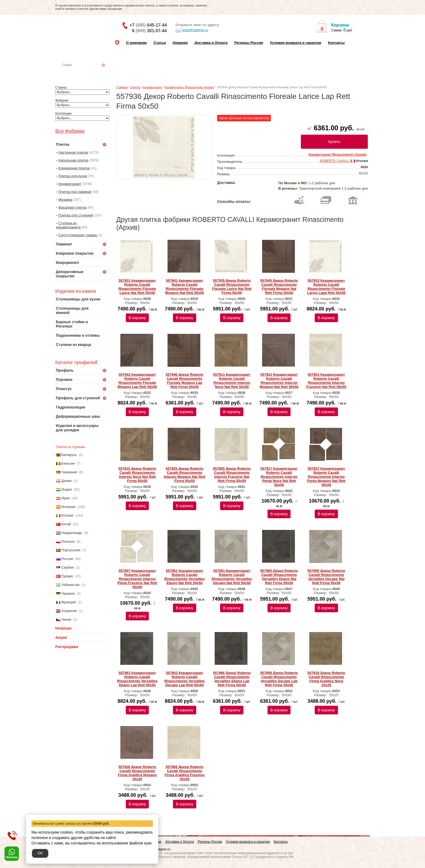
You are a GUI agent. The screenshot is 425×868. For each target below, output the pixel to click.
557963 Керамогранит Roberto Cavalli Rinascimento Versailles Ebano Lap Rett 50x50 (137, 679)
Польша (68, 541)
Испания (68, 507)
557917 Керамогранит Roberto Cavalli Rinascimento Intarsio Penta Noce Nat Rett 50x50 (279, 477)
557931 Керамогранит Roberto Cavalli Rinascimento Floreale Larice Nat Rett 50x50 (137, 287)
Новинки (180, 43)
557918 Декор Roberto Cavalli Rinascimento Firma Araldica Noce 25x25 (326, 679)
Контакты (336, 43)
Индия (66, 489)
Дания (66, 481)
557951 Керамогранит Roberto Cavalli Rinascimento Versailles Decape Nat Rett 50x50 (232, 577)
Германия (69, 472)
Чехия (66, 619)
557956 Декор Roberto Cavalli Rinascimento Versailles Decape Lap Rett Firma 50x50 (279, 679)
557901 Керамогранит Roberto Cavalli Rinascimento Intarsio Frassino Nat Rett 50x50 (326, 381)
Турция (67, 576)
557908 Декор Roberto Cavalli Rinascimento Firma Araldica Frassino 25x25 (185, 773)
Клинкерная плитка (74, 168)
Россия (67, 559)
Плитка (135, 87)
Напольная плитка (73, 160)
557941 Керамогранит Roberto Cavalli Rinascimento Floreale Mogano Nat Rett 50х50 (184, 287)
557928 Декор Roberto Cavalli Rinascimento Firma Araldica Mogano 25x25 (137, 773)
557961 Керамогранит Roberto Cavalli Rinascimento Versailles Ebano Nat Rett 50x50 (184, 577)
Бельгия (68, 463)
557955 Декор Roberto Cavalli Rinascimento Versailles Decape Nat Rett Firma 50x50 (326, 577)
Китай (66, 524)
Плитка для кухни (73, 176)
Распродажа (67, 647)
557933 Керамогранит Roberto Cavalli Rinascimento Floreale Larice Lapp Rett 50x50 (326, 287)
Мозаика (65, 200)
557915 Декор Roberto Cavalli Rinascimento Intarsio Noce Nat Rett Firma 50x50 (137, 475)
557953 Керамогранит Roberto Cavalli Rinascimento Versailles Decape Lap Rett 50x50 (184, 679)
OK (40, 853)
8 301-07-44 (149, 31)
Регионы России (249, 43)
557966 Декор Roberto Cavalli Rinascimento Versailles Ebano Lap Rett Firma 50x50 (232, 679)
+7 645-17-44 (148, 25)
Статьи (160, 43)
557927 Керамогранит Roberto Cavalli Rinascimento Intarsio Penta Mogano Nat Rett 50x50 (326, 477)
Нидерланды (72, 533)
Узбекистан (70, 585)
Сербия (67, 567)
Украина (68, 593)
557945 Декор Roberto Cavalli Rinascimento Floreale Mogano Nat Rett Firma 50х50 (279, 287)
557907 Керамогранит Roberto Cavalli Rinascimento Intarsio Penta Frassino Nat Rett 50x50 (137, 579)
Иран (65, 498)
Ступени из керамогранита (68, 225)
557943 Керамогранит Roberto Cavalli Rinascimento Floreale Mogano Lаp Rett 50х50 (137, 381)
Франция (68, 602)
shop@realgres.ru (192, 30)
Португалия (71, 550)
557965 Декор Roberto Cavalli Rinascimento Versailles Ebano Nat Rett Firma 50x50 (279, 577)
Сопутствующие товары (78, 235)
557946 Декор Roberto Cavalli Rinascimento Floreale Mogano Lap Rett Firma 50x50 (184, 381)
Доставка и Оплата (211, 43)
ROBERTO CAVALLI (335, 161)
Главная (122, 87)
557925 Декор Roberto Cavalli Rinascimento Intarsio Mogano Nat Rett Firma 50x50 (185, 475)
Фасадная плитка (73, 207)
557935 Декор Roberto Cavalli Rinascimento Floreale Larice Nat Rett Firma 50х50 (232, 287)
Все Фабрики (70, 131)
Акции (61, 637)
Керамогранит (70, 184)
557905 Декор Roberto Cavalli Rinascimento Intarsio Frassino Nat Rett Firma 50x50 (232, 475)
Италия (67, 515)
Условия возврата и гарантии (295, 43)
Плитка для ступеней (76, 215)
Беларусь (69, 455)
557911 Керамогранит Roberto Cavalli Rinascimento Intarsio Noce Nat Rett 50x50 (232, 381)
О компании (136, 43)
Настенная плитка (87, 73)
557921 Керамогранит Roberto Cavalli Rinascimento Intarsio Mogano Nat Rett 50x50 (279, 381)
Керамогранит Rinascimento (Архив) (189, 87)
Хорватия (69, 611)
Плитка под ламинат (75, 192)
